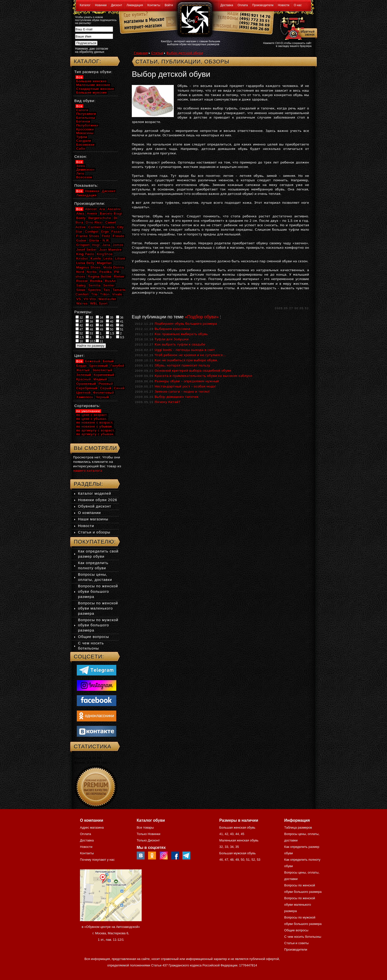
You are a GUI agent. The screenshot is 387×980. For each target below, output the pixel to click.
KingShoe (105, 254)
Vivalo (117, 294)
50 (110, 329)
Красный (84, 379)
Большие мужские (92, 92)
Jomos (118, 245)
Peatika (105, 272)
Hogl (96, 245)
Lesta (108, 258)
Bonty (81, 218)
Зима (81, 166)
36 (120, 317)
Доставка (227, 5)
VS (79, 299)
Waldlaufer (107, 299)
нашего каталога (88, 471)
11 (99, 341)
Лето (80, 174)
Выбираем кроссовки (172, 329)
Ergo (105, 232)
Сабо (81, 149)
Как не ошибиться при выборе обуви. (186, 360)
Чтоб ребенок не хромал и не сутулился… (190, 355)
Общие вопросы (94, 637)
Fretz (106, 236)
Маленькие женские (93, 85)
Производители (263, 5)
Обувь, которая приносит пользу (182, 365)
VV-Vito (90, 299)
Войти (169, 5)
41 (120, 321)
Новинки (101, 5)
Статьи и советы (297, 943)
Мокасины (85, 133)
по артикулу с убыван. (95, 434)
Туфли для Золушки (171, 339)
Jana (106, 245)
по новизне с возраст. (95, 422)
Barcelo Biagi (111, 214)
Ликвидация (135, 5)
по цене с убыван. (92, 419)
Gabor (81, 240)
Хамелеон (85, 397)
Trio (94, 294)
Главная (141, 53)
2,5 (80, 337)
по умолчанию (88, 411)
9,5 (120, 337)
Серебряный (87, 388)
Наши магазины (93, 519)
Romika (96, 281)
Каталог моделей (95, 493)
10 (79, 341)
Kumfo (96, 258)
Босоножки (86, 145)
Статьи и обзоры (94, 532)
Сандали (84, 141)
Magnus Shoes (88, 267)
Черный (102, 397)
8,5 (100, 337)
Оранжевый (86, 384)
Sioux (81, 290)
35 (110, 317)
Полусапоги (86, 114)
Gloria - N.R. (99, 240)
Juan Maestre (110, 250)
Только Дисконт (148, 840)
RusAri (110, 281)
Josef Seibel (87, 250)
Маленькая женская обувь (239, 840)
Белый (108, 361)
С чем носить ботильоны (303, 937)
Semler (109, 285)
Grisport (83, 245)
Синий (119, 388)
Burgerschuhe (100, 218)
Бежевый (93, 361)
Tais (107, 290)
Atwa (80, 214)
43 (89, 325)
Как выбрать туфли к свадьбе (180, 344)
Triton (105, 294)
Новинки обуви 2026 (98, 500)
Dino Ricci (94, 222)
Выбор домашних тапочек (176, 397)
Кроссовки (85, 129)
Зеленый (84, 375)
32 (79, 317)
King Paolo (85, 254)
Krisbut (82, 258)
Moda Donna (114, 267)
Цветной (83, 393)
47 (79, 329)
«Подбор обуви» (202, 317)
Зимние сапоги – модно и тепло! (182, 392)
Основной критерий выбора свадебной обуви (193, 371)
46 (120, 325)
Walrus (82, 303)
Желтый (83, 370)
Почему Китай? (167, 402)
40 (110, 321)
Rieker (119, 276)
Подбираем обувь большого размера (186, 324)
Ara (102, 209)
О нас (298, 5)
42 (79, 325)
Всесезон (84, 177)
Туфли (82, 137)
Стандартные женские (95, 89)
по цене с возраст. (92, 415)
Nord (80, 272)
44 (99, 325)
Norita (92, 272)
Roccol (82, 281)
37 (79, 321)
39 (99, 321)
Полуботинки (87, 125)
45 (110, 325)
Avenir (92, 214)
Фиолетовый (104, 393)
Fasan (116, 232)
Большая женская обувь (237, 827)
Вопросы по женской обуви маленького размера (98, 608)
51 (120, 329)
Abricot (91, 209)
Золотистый (102, 370)
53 (89, 333)
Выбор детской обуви (184, 53)
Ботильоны (86, 118)
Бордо (82, 366)
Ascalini (114, 209)
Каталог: (87, 61)
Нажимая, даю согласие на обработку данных (92, 50)
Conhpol (92, 232)
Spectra (95, 290)
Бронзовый (99, 366)
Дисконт (117, 5)
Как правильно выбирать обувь (181, 334)
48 (89, 329)
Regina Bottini (100, 276)
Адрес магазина (92, 827)
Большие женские (91, 81)
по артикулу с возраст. (96, 430)
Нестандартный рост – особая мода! (185, 386)
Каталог (85, 5)
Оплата (243, 5)
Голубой (117, 366)
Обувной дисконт (95, 506)
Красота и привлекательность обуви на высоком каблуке (203, 376)
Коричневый (104, 375)
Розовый (106, 384)
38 (89, 321)
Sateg (81, 285)
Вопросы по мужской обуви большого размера (98, 625)
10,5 (91, 341)
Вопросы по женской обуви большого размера (98, 591)
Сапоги (82, 110)
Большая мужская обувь (237, 853)
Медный (100, 379)
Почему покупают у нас (97, 860)
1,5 (110, 333)
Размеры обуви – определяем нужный (187, 381)
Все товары (145, 827)
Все (79, 77)
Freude (119, 236)
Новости (284, 5)
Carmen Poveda (102, 227)
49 (99, 329)
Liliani (120, 258)
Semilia (95, 285)
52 (79, 333)
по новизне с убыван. (95, 426)
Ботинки (83, 121)
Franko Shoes (88, 236)
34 (99, 317)
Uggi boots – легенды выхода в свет (185, 350)
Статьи (157, 53)
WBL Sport (99, 303)
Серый (106, 388)
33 (89, 317)
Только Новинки (149, 834)
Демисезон (86, 170)
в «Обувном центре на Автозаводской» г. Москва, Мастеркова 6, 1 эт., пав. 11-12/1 (111, 933)
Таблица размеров (298, 827)
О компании (89, 513)
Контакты (154, 5)
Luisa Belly (85, 263)
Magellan (105, 263)
